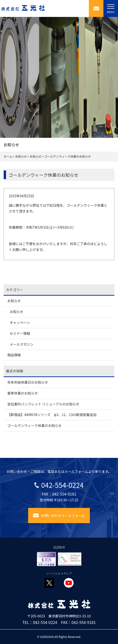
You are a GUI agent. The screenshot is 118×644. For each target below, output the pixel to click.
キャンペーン (20, 322)
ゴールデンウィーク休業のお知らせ (34, 425)
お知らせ (14, 301)
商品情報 (14, 355)
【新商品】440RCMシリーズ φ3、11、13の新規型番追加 (52, 415)
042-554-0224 (59, 485)
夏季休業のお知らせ (23, 393)
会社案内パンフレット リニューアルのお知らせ (43, 404)
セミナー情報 (20, 333)
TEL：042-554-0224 (40, 622)
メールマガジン (22, 344)
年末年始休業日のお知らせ (28, 382)
